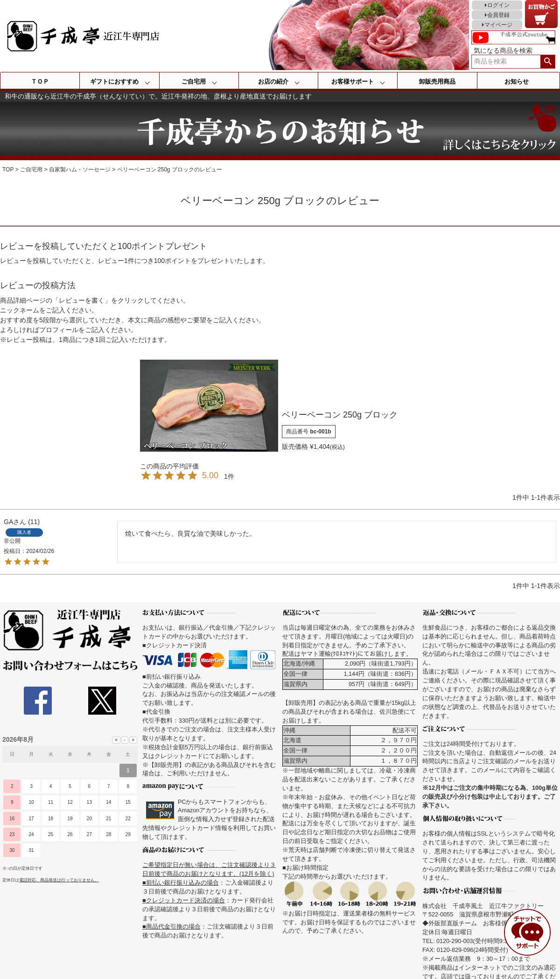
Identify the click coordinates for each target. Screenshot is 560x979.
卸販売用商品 (437, 82)
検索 (548, 62)
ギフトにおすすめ (114, 82)
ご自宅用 (194, 82)
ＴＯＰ (40, 82)
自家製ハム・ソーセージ (80, 170)
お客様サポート (353, 82)
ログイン (498, 5)
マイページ (498, 25)
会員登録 (498, 15)
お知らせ (517, 82)
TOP (8, 170)
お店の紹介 (273, 82)
